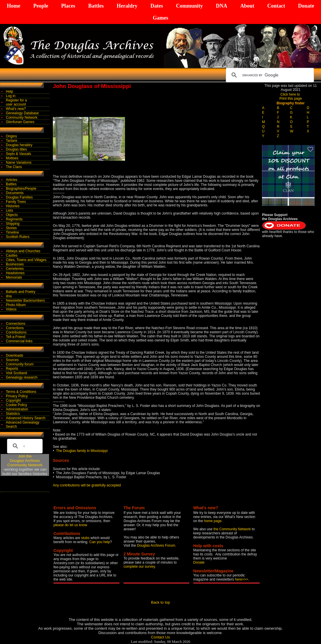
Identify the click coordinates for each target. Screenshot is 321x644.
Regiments (14, 219)
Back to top (160, 602)
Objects (12, 215)
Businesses (15, 264)
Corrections (15, 328)
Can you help (100, 542)
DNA (222, 6)
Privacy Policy (17, 396)
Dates (157, 6)
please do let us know (70, 525)
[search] (269, 75)
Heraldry (127, 6)
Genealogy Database (22, 113)
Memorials (14, 277)
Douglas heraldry (19, 145)
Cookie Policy (17, 405)
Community (189, 6)
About (247, 6)
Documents (15, 193)
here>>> (241, 579)
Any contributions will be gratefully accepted (87, 485)
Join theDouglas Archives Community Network (25, 461)
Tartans (12, 141)
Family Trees (16, 202)
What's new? (16, 109)
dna (9, 296)
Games (160, 18)
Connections (16, 324)
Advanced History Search (26, 418)
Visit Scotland (17, 373)
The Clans (14, 167)
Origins (11, 136)
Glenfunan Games (20, 122)
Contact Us (160, 637)
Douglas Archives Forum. (157, 545)
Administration (17, 409)
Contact (276, 6)
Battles (96, 6)
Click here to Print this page (291, 96)
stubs (86, 538)
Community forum (20, 364)
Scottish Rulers (18, 237)
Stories (11, 228)
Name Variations (19, 163)
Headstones (15, 273)
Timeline (12, 232)
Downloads (14, 355)
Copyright (13, 400)
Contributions (16, 332)
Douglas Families (19, 197)
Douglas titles (16, 149)
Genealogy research (22, 377)
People (41, 6)
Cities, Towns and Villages (26, 260)
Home (14, 6)
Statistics (13, 414)
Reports (12, 369)
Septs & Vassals (18, 154)
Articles (12, 180)
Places (68, 6)
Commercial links (19, 341)
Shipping (13, 224)
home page (213, 521)
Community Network (22, 118)
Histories (13, 206)
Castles (12, 255)
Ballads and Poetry (21, 292)
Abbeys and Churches (23, 251)
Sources (12, 360)
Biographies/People (21, 189)
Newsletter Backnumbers (25, 301)
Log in (11, 96)
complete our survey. (140, 567)
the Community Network (233, 529)
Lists (9, 210)
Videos (11, 309)
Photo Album (16, 305)
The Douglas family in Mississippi (82, 451)
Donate (306, 6)
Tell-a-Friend (16, 337)
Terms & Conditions (21, 392)
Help (9, 91)
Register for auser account (16, 102)
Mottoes (12, 158)
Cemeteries (15, 269)
